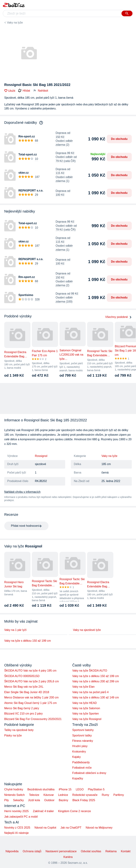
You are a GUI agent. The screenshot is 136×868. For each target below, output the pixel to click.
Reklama (111, 851)
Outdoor (49, 800)
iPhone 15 (65, 789)
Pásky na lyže (13, 735)
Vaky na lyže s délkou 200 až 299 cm (96, 681)
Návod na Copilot (45, 828)
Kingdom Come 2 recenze (74, 811)
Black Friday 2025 (84, 800)
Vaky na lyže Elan (83, 687)
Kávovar (49, 795)
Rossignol (41, 456)
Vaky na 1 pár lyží (15, 630)
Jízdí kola (34, 800)
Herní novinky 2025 (16, 811)
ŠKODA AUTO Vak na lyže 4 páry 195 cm (30, 671)
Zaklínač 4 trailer (43, 811)
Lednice (63, 795)
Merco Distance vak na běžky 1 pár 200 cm (31, 697)
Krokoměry (79, 752)
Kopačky (78, 778)
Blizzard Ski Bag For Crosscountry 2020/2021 (33, 719)
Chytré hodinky (14, 789)
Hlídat (24, 91)
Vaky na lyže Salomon (86, 708)
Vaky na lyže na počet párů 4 (90, 692)
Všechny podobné (118, 317)
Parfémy (119, 795)
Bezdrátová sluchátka (41, 789)
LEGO (80, 789)
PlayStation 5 (96, 789)
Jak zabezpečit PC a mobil (21, 817)
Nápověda (12, 851)
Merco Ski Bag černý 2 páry (22, 708)
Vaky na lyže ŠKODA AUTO (90, 671)
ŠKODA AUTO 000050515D (22, 676)
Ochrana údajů (32, 851)
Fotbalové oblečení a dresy (89, 773)
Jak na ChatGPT (71, 828)
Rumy (105, 795)
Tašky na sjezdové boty (19, 730)
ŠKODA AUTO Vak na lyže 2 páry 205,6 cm (32, 681)
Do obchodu (119, 139)
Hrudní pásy (80, 746)
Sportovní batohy (83, 730)
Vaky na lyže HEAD (84, 703)
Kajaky (76, 757)
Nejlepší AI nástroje (16, 833)
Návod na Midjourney (99, 828)
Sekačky (18, 800)
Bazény (63, 800)
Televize (34, 795)
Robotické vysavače (85, 795)
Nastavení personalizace (61, 851)
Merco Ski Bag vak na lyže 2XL (24, 687)
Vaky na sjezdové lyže (87, 630)
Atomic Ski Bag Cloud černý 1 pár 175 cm (30, 703)
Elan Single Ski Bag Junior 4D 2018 (27, 692)
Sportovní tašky (82, 735)
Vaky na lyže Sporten (86, 714)
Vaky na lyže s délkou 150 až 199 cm (28, 641)
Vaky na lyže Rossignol (87, 719)
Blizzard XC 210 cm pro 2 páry (23, 714)
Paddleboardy (81, 762)
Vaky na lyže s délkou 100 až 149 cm (96, 697)
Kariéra (68, 857)
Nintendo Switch (15, 795)
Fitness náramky (83, 741)
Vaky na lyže (15, 23)
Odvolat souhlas (91, 851)
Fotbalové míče (82, 768)
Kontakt (126, 851)
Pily (7, 800)
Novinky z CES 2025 (17, 828)
